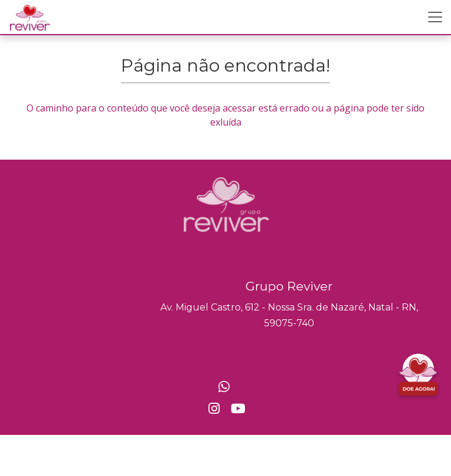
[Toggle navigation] (435, 17)
